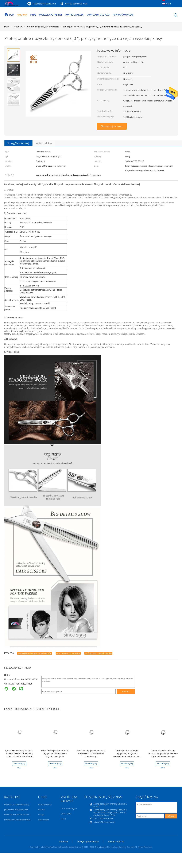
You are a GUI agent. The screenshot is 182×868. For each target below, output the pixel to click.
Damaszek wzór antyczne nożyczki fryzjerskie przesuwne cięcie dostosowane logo (163, 754)
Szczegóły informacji (19, 143)
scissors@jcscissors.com (44, 4)
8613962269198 (25, 684)
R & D (63, 819)
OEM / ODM (66, 814)
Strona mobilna (116, 841)
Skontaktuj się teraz (112, 126)
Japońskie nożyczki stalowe (16, 810)
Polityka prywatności (88, 841)
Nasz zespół (43, 820)
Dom (9, 15)
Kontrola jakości (77, 15)
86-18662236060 (29, 679)
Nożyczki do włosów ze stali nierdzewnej (22, 815)
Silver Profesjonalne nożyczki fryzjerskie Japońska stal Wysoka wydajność (55, 754)
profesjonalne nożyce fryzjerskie (98, 653)
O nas (34, 15)
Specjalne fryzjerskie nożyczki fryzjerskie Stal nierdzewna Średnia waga (91, 754)
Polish (168, 4)
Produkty (23, 15)
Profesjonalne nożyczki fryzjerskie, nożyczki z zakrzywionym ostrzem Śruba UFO (127, 755)
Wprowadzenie (45, 805)
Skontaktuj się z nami (102, 15)
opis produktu (44, 143)
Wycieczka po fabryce (52, 15)
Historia (42, 810)
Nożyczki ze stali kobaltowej (17, 805)
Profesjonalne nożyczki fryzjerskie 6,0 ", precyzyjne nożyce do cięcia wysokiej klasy (102, 27)
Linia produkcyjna (69, 809)
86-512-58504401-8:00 (76, 4)
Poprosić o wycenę (127, 15)
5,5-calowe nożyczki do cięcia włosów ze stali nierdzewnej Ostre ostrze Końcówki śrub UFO (19, 755)
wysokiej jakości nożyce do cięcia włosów (35, 653)
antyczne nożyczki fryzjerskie (68, 653)
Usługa (41, 815)
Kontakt (126, 691)
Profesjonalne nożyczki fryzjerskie (19, 820)
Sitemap (64, 841)
